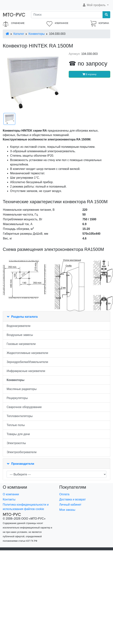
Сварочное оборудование (24, 407)
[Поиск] (67, 15)
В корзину (89, 74)
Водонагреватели (18, 326)
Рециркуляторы (17, 398)
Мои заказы (67, 510)
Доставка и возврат (73, 499)
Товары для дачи (18, 434)
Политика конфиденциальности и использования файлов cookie (26, 507)
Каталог (19, 34)
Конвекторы (37, 34)
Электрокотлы (16, 443)
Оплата (64, 494)
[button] (95, 5)
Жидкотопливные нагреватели (27, 353)
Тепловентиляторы (20, 416)
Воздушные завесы (20, 335)
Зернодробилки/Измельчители (27, 362)
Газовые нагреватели (21, 344)
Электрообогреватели (22, 452)
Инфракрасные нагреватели (26, 371)
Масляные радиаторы (22, 389)
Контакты (9, 499)
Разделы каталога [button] (24, 317)
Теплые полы (16, 425)
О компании (11, 494)
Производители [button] (23, 464)
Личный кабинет (70, 505)
